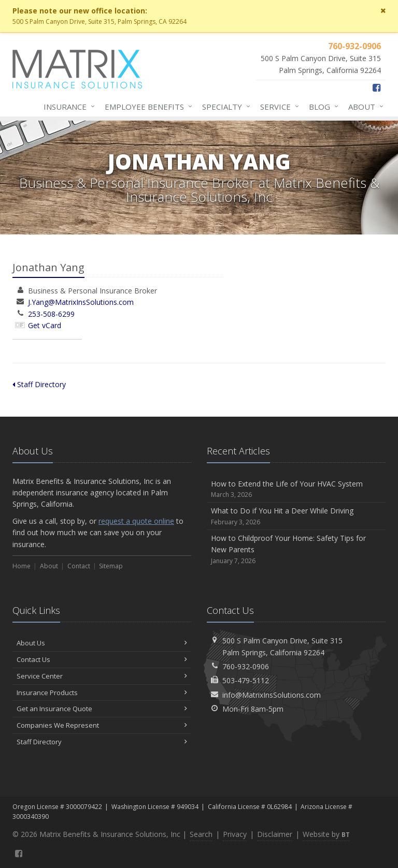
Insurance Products (102, 693)
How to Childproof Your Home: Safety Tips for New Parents (296, 549)
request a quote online (136, 521)
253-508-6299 (51, 314)
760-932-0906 (246, 666)
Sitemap (111, 566)
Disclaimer (275, 834)
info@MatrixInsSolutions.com (272, 695)
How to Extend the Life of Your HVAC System (296, 489)
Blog (322, 107)
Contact (79, 566)
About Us (102, 643)
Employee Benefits (146, 107)
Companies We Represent (102, 725)
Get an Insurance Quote (102, 709)
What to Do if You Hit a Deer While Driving (296, 516)
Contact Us (102, 659)
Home (22, 566)
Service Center (102, 676)
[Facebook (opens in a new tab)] (376, 87)
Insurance (67, 107)
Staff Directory (39, 384)
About (364, 107)
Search (201, 834)
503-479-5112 (246, 680)
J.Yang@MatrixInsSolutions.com (81, 302)
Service (278, 107)
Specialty (224, 107)
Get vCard (45, 325)
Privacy (235, 834)
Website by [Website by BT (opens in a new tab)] (326, 834)
